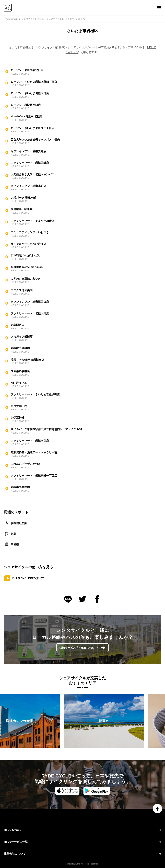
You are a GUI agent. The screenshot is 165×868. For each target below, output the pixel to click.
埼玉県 (82, 19)
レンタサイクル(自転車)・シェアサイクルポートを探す (48, 19)
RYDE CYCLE (11, 19)
